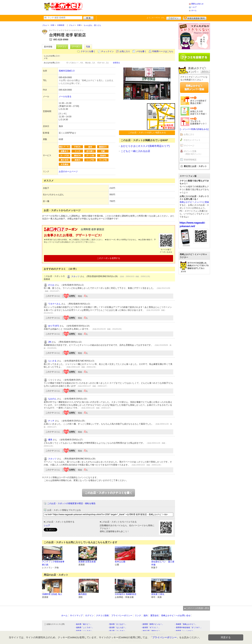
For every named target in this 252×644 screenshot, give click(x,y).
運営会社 (155, 616)
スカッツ (75, 276)
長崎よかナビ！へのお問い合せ (176, 616)
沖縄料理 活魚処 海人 (52, 594)
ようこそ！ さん (156, 18)
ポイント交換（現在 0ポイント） (193, 153)
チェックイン (107, 51)
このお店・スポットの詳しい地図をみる (147, 133)
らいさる (52, 361)
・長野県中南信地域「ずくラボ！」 (188, 627)
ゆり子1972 (54, 326)
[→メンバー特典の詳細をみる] (194, 129)
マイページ (189, 146)
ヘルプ (194, 7)
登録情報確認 (190, 160)
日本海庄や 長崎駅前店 (126, 594)
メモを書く (141, 51)
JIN (50, 342)
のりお (51, 285)
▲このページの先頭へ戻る (197, 608)
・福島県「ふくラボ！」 (84, 627)
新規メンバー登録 (195, 18)
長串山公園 (120, 562)
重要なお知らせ (197, 4)
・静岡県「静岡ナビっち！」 (152, 624)
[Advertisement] (135, 7)
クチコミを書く (88, 51)
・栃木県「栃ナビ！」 (83, 624)
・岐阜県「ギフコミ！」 (150, 627)
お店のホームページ (68, 171)
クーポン (76, 47)
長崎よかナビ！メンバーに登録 (194, 202)
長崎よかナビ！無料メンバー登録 (194, 87)
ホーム (194, 10)
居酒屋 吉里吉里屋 (87, 562)
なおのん (52, 399)
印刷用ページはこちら (163, 51)
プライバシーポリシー (122, 616)
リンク (138, 616)
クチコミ (62, 47)
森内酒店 (83, 594)
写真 (88, 47)
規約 (146, 616)
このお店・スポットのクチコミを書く (108, 493)
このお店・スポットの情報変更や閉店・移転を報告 (71, 503)
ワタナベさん (54, 304)
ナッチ (51, 421)
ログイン (174, 18)
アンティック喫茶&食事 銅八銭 (53, 563)
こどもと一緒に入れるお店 (135, 151)
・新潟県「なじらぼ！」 (117, 627)
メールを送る (65, 96)
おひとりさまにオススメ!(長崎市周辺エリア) (145, 146)
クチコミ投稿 (102, 616)
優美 (50, 440)
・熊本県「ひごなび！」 (117, 624)
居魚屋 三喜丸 (158, 594)
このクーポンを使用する (108, 258)
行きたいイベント (192, 140)
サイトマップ (76, 616)
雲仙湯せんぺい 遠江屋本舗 (163, 563)
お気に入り (125, 51)
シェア (47, 525)
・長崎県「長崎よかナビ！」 (185, 624)
